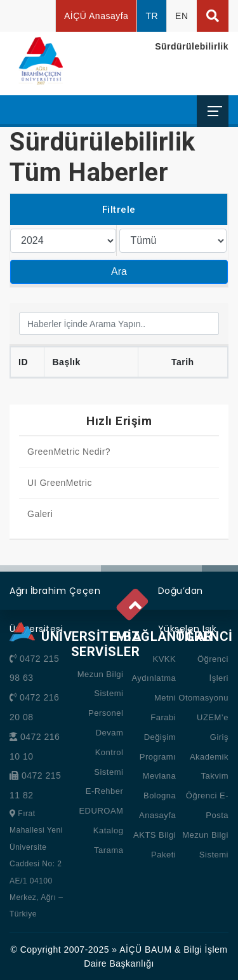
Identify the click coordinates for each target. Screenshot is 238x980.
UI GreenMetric (60, 483)
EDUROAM (101, 811)
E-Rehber (105, 791)
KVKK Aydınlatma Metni (154, 679)
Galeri (40, 514)
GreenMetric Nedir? (69, 452)
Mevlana (160, 776)
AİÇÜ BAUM (145, 950)
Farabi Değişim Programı (158, 737)
